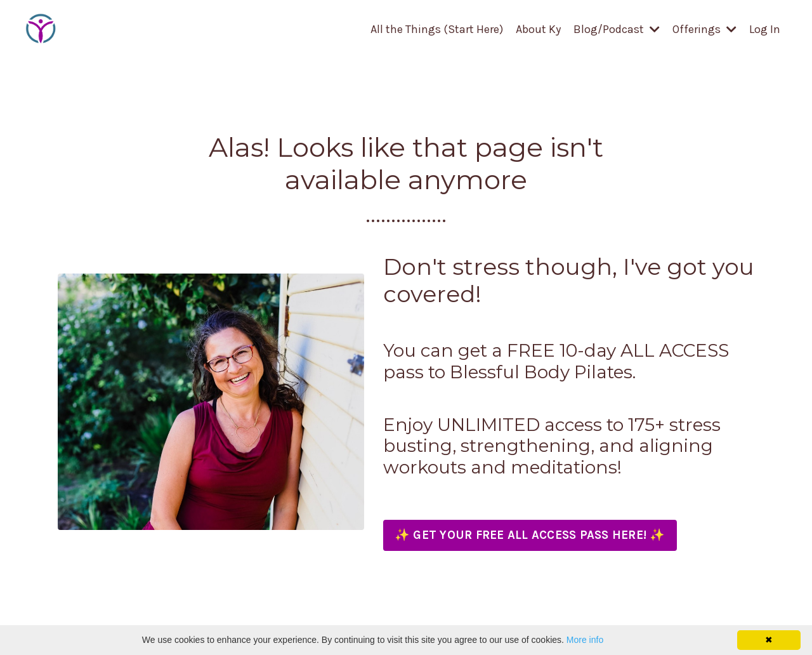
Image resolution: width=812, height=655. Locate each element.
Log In (765, 29)
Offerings (704, 29)
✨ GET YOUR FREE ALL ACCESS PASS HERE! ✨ (530, 535)
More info (585, 640)
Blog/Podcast (617, 29)
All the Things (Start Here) (437, 29)
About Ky (538, 29)
